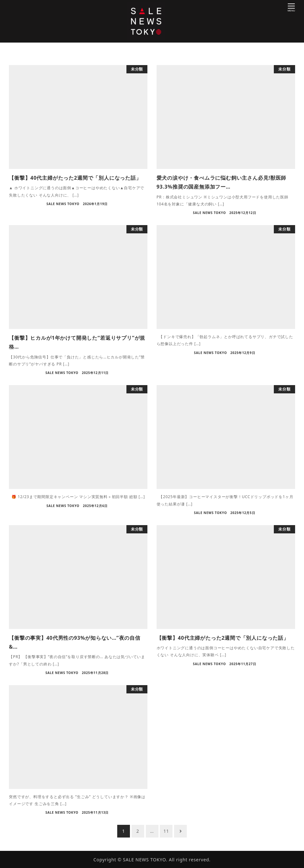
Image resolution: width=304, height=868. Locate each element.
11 (166, 831)
